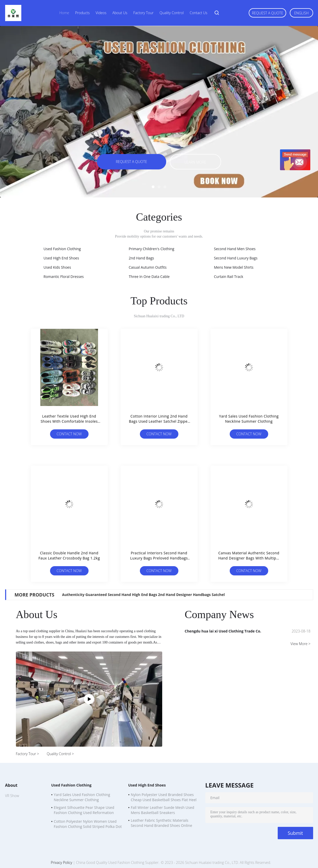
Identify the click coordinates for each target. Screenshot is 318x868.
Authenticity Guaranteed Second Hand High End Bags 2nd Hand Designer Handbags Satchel (143, 595)
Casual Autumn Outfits (148, 267)
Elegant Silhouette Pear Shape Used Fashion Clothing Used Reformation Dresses (84, 811)
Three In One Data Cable (149, 277)
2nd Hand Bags (142, 258)
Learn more (195, 162)
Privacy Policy (61, 862)
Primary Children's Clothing (152, 249)
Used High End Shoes (61, 258)
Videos (101, 13)
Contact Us (199, 13)
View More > (301, 644)
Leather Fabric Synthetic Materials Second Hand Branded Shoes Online (162, 823)
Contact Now (69, 434)
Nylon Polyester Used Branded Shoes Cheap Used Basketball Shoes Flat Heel (164, 797)
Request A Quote (267, 13)
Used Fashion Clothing (62, 249)
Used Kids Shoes (57, 267)
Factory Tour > (27, 754)
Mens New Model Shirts (234, 267)
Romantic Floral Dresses (64, 277)
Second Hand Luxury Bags (236, 258)
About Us (120, 13)
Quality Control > (60, 754)
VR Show (12, 796)
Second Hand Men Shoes (235, 249)
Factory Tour (143, 13)
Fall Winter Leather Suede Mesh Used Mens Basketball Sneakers (163, 810)
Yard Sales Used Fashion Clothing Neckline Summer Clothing (82, 797)
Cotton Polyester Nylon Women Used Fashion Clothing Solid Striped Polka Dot (88, 824)
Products (82, 13)
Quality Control (171, 13)
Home (64, 13)
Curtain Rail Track (229, 277)
